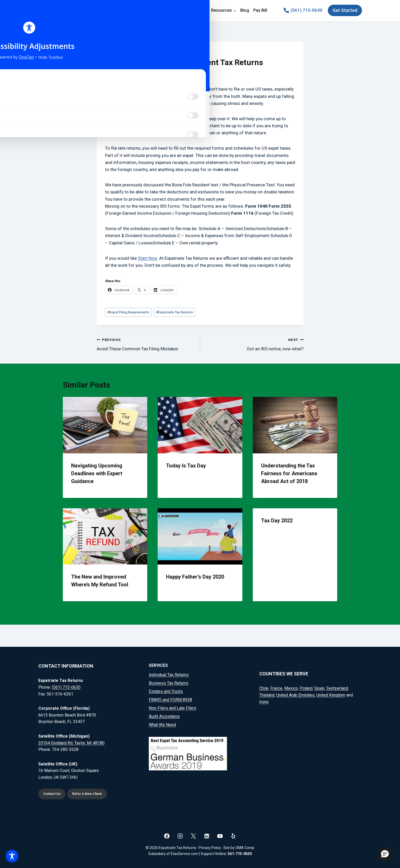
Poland (306, 687)
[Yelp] (233, 836)
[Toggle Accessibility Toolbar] (12, 856)
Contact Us (53, 793)
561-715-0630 (240, 854)
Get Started (345, 10)
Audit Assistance (164, 715)
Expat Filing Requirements (128, 312)
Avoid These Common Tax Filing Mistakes (146, 344)
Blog (245, 10)
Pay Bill (260, 10)
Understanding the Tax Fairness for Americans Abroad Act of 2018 (289, 473)
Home (139, 10)
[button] (385, 854)
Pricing (200, 10)
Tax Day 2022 (277, 521)
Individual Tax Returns (169, 674)
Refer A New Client (92, 793)
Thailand (267, 694)
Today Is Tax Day (186, 466)
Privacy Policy (210, 848)
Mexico (291, 687)
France (276, 687)
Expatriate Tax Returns (174, 312)
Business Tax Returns (169, 682)
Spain (319, 687)
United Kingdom (331, 694)
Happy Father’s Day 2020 (195, 577)
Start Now (147, 258)
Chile (264, 687)
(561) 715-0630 (66, 686)
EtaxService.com (184, 854)
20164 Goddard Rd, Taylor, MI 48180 (71, 742)
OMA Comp (245, 848)
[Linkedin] (207, 836)
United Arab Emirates (295, 694)
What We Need (162, 724)
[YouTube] (220, 836)
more (264, 701)
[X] (193, 836)
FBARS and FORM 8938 (170, 699)
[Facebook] (167, 836)
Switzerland (337, 687)
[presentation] (105, 425)
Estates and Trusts (166, 690)
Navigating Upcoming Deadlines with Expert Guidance (97, 473)
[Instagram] (180, 836)
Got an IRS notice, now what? (254, 344)
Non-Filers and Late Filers (173, 707)
